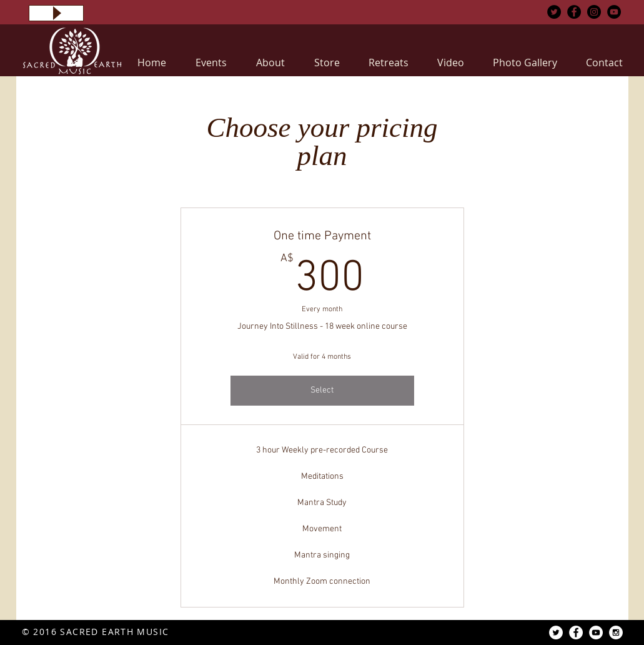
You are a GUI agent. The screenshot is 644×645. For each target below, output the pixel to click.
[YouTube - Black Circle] (614, 12)
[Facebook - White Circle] (576, 632)
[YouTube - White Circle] (596, 632)
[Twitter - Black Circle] (554, 12)
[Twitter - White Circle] (556, 632)
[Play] (56, 13)
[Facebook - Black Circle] (574, 12)
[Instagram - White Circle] (616, 632)
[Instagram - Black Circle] (594, 12)
